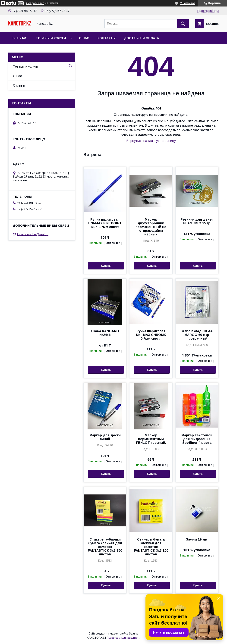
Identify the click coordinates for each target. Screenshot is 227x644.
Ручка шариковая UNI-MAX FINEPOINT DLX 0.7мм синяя (105, 223)
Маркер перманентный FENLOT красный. (151, 439)
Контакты (107, 38)
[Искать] (183, 24)
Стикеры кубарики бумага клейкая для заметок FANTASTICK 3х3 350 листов (105, 547)
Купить (106, 266)
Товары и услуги (51, 38)
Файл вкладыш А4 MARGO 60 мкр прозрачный (197, 335)
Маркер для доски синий (105, 437)
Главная (20, 38)
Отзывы (19, 85)
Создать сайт (35, 3)
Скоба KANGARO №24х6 (105, 333)
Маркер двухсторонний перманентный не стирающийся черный (151, 227)
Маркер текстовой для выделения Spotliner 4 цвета (197, 439)
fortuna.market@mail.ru (33, 234)
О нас (84, 38)
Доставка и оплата (141, 38)
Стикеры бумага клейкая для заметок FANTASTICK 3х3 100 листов (151, 547)
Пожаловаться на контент (123, 638)
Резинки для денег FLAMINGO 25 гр (197, 221)
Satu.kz (134, 634)
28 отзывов (188, 3)
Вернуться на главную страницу (151, 141)
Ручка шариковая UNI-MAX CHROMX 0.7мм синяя (151, 335)
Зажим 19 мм (197, 539)
